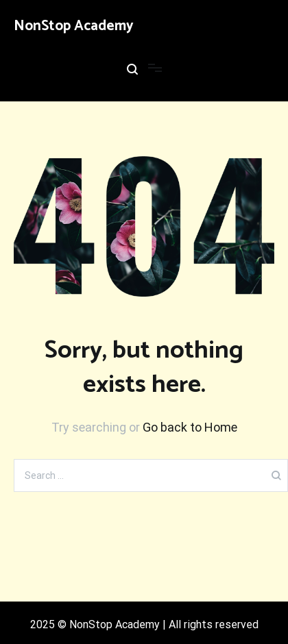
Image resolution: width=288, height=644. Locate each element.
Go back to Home (190, 427)
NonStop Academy (74, 26)
